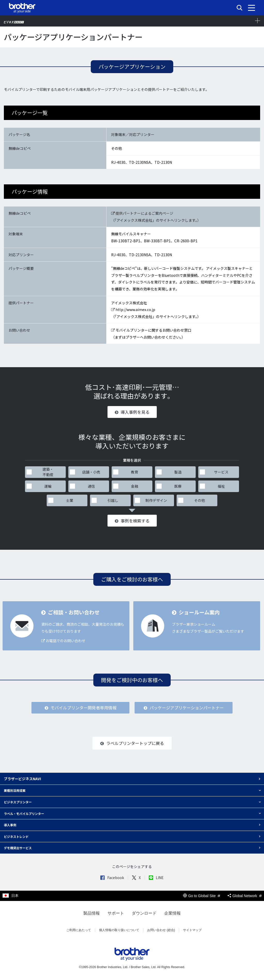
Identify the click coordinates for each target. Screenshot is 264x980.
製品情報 (92, 913)
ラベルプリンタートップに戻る (132, 743)
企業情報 (172, 913)
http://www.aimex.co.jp (133, 310)
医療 (178, 486)
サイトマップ (192, 930)
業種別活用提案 (15, 790)
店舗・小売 (91, 472)
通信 (91, 486)
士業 (70, 500)
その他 (200, 500)
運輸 (48, 486)
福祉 (221, 486)
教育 (135, 472)
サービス (221, 472)
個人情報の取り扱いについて (119, 930)
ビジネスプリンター (18, 802)
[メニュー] (251, 8)
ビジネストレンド (16, 836)
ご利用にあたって (79, 930)
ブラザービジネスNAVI (22, 779)
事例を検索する (132, 521)
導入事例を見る (132, 412)
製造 (178, 472)
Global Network (245, 896)
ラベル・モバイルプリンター (24, 814)
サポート (116, 913)
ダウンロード (144, 913)
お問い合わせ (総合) (161, 930)
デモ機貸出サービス (18, 848)
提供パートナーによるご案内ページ (142, 213)
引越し (113, 500)
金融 (135, 486)
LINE (156, 878)
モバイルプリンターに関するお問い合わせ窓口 (151, 330)
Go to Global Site (202, 896)
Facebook (112, 878)
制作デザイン (156, 500)
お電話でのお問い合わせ (63, 641)
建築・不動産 (48, 472)
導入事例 (10, 825)
